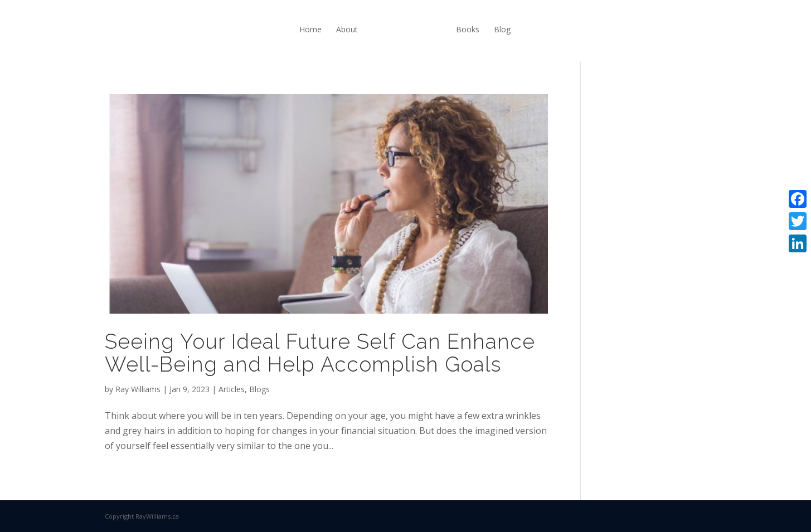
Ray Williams (138, 389)
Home (310, 29)
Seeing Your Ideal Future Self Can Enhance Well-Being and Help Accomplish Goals (320, 353)
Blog (502, 29)
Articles (232, 389)
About (347, 29)
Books (468, 29)
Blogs (259, 389)
